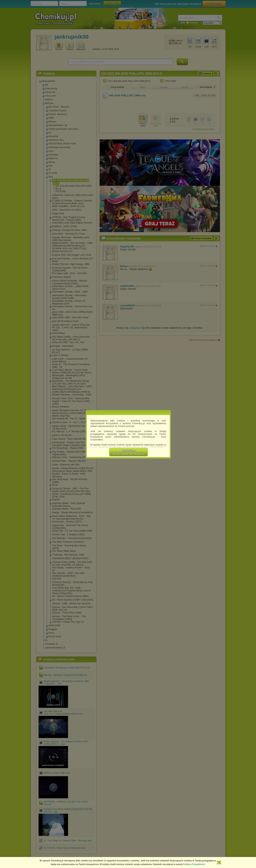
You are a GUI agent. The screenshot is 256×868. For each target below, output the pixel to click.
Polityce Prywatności (194, 864)
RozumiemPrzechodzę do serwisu (128, 452)
